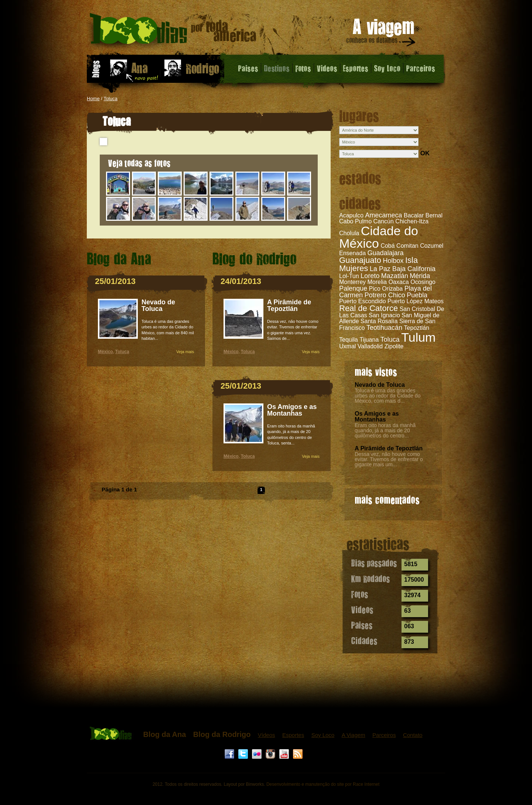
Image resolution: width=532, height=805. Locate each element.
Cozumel (432, 246)
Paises (248, 68)
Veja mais (185, 352)
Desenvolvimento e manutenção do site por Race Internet (323, 784)
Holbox (393, 261)
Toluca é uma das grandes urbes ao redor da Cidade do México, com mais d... (388, 396)
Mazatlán (395, 276)
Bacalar (414, 215)
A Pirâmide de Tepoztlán (389, 448)
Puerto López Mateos (416, 301)
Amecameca (383, 215)
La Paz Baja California (403, 269)
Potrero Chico (385, 295)
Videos (327, 68)
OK (425, 153)
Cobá (388, 246)
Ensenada (352, 253)
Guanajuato (360, 260)
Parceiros (421, 68)
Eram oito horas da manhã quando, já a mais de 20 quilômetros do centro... (385, 430)
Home (93, 99)
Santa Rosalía (379, 321)
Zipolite (394, 346)
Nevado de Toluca (380, 385)
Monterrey (352, 282)
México (105, 352)
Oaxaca (398, 282)
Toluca (110, 99)
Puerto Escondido (362, 301)
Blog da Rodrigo (222, 734)
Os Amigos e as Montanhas (377, 417)
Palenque (353, 288)
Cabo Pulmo (355, 221)
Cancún (384, 221)
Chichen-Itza (412, 221)
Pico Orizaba (386, 289)
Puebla (417, 295)
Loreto (370, 276)
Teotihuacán (384, 328)
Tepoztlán (417, 328)
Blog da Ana (164, 734)
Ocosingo (423, 282)
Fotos (303, 68)
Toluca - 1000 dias (173, 31)
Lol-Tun (349, 276)
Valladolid (370, 346)
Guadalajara (386, 253)
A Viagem (354, 735)
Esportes (356, 68)
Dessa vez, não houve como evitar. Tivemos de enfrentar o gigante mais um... (389, 459)
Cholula (349, 233)
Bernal (434, 215)
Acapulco (351, 215)
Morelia (377, 282)
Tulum (418, 337)
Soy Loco (387, 68)
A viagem (381, 34)
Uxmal (347, 346)
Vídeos (267, 735)
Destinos (277, 68)
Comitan (407, 246)
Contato (413, 735)
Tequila (349, 340)
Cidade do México (379, 237)
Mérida (420, 276)
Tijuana (369, 340)
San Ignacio (384, 315)
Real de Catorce (369, 308)
